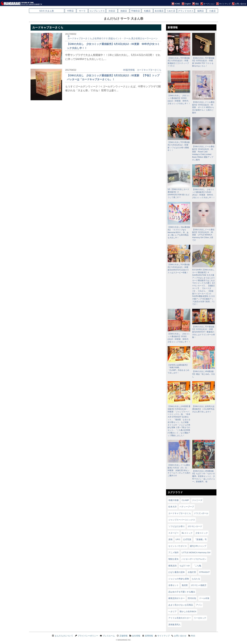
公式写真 (187, 539)
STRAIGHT (204, 572)
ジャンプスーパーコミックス (182, 520)
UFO (178, 539)
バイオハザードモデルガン (194, 559)
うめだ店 (171, 11)
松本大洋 (172, 507)
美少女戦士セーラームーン (144, 38)
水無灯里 (192, 572)
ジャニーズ (197, 500)
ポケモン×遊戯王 (199, 585)
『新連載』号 (201, 539)
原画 (170, 539)
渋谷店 (112, 11)
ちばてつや (185, 566)
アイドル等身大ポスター (180, 618)
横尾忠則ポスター (177, 598)
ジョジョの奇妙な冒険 (179, 579)
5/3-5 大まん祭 (47, 11)
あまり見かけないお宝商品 (181, 605)
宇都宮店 (135, 11)
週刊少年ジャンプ (198, 546)
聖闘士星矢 (174, 559)
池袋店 (124, 11)
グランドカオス (186, 11)
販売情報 (130, 70)
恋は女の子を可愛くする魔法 (182, 592)
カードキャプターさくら (80, 38)
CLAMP (185, 500)
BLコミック (187, 533)
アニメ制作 (174, 552)
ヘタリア (172, 612)
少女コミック (202, 533)
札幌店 (147, 11)
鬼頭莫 (185, 585)
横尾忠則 (172, 566)
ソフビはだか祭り (177, 526)
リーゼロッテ (200, 618)
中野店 (70, 11)
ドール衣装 (204, 598)
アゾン (199, 605)
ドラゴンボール (201, 513)
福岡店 (201, 11)
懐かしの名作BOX (188, 612)
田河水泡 (192, 598)
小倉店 (212, 11)
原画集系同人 (175, 625)
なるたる (196, 579)
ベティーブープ (187, 507)
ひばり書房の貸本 (177, 572)
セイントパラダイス (178, 546)
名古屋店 (159, 11)
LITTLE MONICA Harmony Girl (196, 552)
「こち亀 (197, 566)
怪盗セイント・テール (120, 38)
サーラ (82, 11)
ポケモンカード (195, 526)
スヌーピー (174, 533)
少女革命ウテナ (100, 38)
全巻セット (174, 585)
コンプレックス (97, 11)
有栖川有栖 (174, 500)
